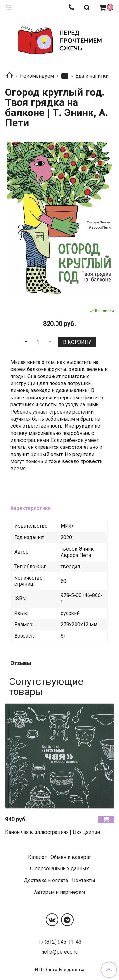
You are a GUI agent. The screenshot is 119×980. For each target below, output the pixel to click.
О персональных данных (60, 869)
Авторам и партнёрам (60, 892)
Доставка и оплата (46, 880)
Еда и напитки (92, 76)
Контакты (84, 880)
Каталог (37, 857)
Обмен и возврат (71, 857)
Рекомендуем (37, 76)
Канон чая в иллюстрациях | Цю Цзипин (53, 832)
